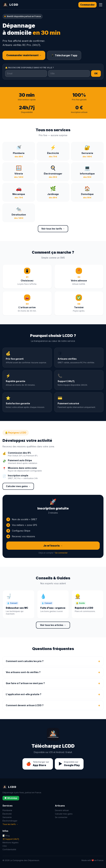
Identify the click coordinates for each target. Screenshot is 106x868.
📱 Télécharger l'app (64, 55)
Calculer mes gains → (18, 486)
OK (96, 73)
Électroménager (10, 821)
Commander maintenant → (24, 55)
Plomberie (7, 810)
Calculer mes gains (64, 814)
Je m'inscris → (53, 546)
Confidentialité (9, 849)
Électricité (7, 814)
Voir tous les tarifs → (53, 229)
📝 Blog (6, 836)
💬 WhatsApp (11, 798)
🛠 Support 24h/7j (11, 839)
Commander (87, 5)
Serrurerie (7, 817)
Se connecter (61, 553)
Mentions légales (11, 843)
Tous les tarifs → (10, 824)
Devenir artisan (62, 810)
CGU (5, 846)
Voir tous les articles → (53, 625)
